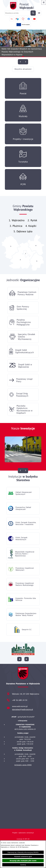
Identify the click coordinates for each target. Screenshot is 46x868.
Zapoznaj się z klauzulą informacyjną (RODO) (23, 852)
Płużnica (17, 229)
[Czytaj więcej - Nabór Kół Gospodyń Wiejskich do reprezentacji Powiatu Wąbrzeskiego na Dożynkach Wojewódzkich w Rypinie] (23, 43)
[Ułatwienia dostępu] (39, 13)
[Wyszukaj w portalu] (20, 13)
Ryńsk (34, 223)
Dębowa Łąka (24, 235)
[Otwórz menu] (44, 2)
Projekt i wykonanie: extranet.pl (23, 833)
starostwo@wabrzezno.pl (22, 709)
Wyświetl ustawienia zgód (23, 856)
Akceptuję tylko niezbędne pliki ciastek (23, 861)
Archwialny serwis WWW (23, 765)
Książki (32, 229)
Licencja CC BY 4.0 (23, 839)
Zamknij (23, 865)
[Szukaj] (33, 13)
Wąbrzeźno (18, 223)
